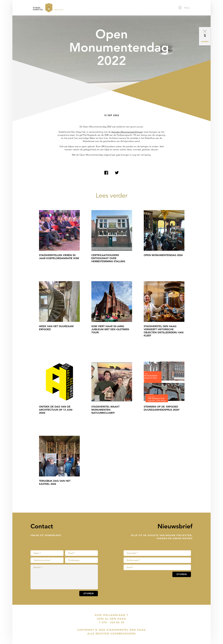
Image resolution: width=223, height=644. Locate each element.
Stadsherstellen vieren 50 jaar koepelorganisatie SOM (59, 257)
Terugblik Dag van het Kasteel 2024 (55, 482)
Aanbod (205, 42)
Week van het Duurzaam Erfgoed (56, 328)
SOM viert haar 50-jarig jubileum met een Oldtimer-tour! (110, 329)
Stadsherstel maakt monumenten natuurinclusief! (105, 410)
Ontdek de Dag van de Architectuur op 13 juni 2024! (56, 410)
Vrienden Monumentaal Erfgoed (127, 132)
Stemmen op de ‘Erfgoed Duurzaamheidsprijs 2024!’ (162, 408)
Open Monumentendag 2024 (163, 255)
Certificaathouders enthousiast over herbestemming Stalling (108, 258)
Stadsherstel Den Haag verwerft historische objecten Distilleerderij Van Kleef (164, 331)
